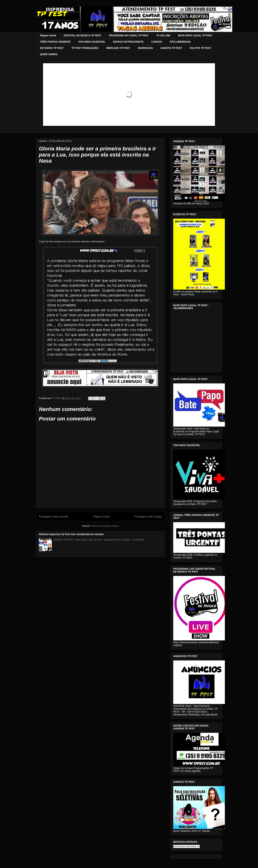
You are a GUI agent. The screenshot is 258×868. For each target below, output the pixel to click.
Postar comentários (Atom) (105, 526)
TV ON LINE (163, 35)
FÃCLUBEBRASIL (180, 42)
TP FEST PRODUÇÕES (85, 48)
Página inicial (48, 35)
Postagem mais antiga (148, 517)
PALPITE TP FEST (200, 48)
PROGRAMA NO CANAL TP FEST (129, 35)
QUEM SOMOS (49, 54)
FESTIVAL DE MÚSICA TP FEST (82, 35)
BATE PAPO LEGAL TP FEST (195, 35)
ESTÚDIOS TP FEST (52, 48)
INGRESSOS (145, 48)
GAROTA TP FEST (171, 48)
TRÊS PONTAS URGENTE (55, 42)
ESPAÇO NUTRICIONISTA (128, 42)
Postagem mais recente (54, 517)
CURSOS (157, 42)
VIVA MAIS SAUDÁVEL (92, 42)
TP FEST (51, 14)
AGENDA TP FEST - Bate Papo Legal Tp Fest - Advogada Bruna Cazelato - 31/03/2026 (99, 540)
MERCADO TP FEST (118, 48)
